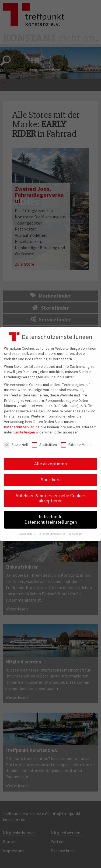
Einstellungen (24, 432)
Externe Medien (77, 445)
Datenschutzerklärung (22, 427)
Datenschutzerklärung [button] (52, 534)
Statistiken (44, 445)
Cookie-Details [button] (27, 534)
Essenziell (16, 445)
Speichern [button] (51, 480)
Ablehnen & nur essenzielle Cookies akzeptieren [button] (51, 498)
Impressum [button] (75, 534)
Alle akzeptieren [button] (50, 464)
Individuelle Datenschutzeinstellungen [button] (51, 519)
